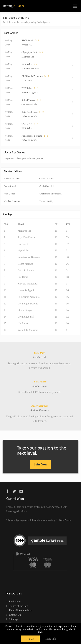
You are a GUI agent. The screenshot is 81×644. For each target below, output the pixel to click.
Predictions (15, 602)
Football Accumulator (20, 610)
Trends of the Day (18, 606)
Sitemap (13, 619)
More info (51, 639)
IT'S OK (30, 639)
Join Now (40, 464)
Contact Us (15, 615)
